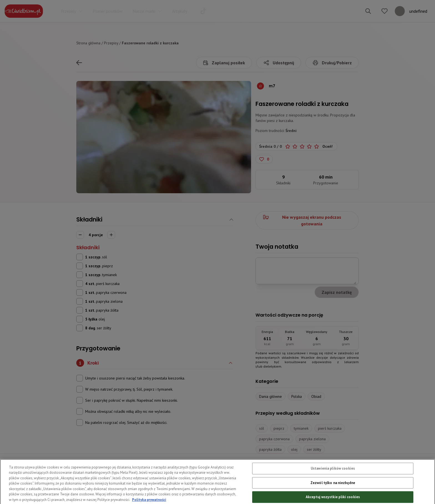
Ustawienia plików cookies (333, 481)
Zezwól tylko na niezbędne (333, 495)
